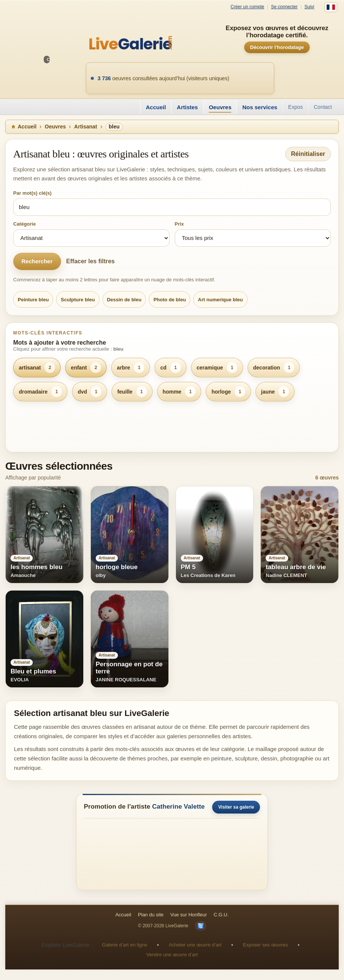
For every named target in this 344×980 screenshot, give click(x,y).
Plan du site (151, 915)
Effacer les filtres (91, 261)
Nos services (260, 107)
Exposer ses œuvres (265, 945)
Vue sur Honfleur (189, 915)
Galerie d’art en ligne (125, 945)
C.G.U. (221, 915)
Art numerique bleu (220, 300)
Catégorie (24, 224)
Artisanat (86, 127)
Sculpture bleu (78, 300)
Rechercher (37, 261)
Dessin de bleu (124, 300)
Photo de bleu (170, 300)
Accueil (156, 107)
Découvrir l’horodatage (277, 47)
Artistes (187, 107)
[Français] (331, 7)
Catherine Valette (179, 807)
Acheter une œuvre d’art (195, 945)
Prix (180, 224)
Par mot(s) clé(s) (32, 193)
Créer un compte (247, 7)
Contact (323, 107)
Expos (296, 107)
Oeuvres (220, 107)
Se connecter (284, 7)
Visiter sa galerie (236, 807)
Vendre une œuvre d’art (172, 955)
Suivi (309, 7)
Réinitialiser (308, 154)
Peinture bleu (33, 300)
